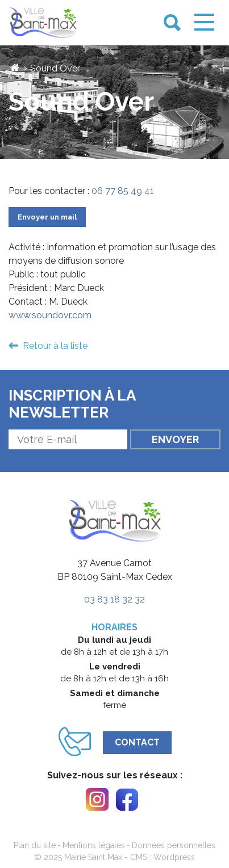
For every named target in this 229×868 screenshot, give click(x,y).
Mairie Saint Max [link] (93, 857)
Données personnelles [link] (174, 845)
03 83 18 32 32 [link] (114, 599)
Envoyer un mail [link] (47, 217)
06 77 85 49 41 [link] (123, 191)
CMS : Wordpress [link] (163, 857)
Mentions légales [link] (94, 845)
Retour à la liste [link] (55, 346)
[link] (43, 23)
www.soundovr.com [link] (50, 315)
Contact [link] (137, 742)
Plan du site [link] (35, 845)
